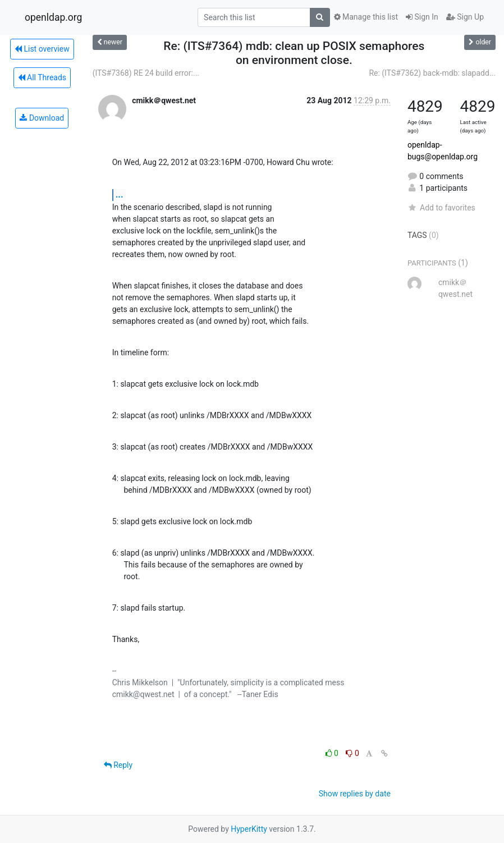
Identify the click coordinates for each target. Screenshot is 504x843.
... (120, 194)
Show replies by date (355, 794)
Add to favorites (441, 208)
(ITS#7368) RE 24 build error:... (146, 73)
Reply (118, 765)
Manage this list (366, 17)
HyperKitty (249, 829)
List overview (42, 49)
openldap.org (53, 17)
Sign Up (465, 17)
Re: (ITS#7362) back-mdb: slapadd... (432, 73)
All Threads (42, 77)
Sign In (422, 17)
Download (42, 118)
